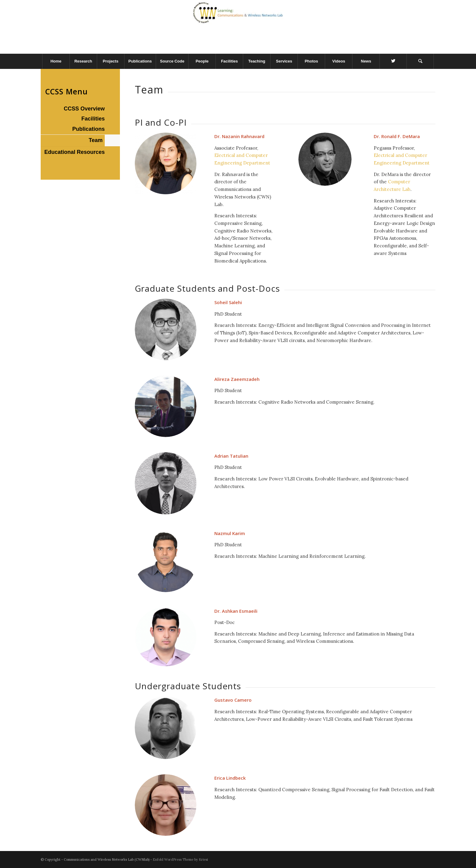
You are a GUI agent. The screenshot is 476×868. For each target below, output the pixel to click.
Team (96, 140)
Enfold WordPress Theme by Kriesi (180, 860)
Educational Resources (75, 152)
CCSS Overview (84, 109)
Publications (88, 129)
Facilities (93, 119)
